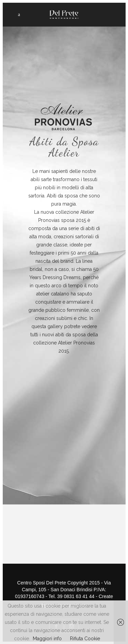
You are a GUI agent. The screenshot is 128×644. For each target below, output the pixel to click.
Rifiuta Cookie (85, 639)
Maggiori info (47, 639)
